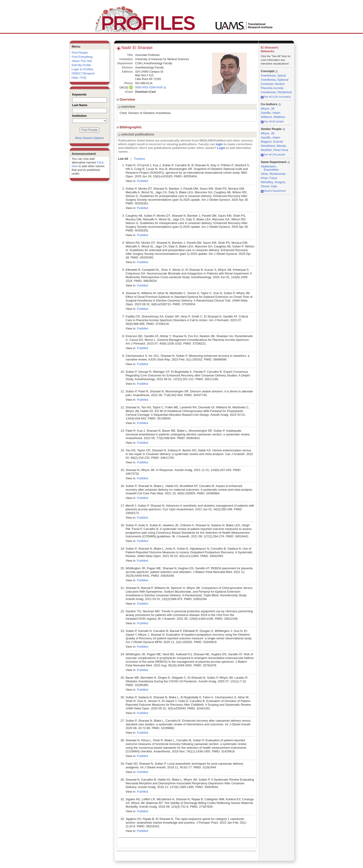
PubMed (142, 181)
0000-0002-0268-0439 (149, 87)
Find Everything (82, 57)
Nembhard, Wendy (273, 146)
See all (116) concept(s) (276, 97)
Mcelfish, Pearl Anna (275, 150)
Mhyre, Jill (268, 109)
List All (123, 159)
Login (221, 148)
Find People (80, 53)
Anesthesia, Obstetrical (276, 92)
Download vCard (146, 92)
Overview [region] (126, 99)
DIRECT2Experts (83, 73)
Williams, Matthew (273, 117)
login (219, 144)
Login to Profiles (83, 69)
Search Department (273, 191)
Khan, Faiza (269, 178)
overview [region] (127, 107)
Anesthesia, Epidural (275, 80)
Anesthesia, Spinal (273, 75)
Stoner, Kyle (269, 186)
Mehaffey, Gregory (273, 182)
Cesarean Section (273, 84)
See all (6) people (272, 121)
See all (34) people (273, 154)
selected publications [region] (136, 134)
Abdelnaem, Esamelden (270, 168)
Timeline (139, 159)
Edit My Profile (81, 65)
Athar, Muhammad (273, 174)
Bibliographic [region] (130, 127)
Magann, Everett (272, 142)
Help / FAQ (79, 78)
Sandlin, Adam (271, 113)
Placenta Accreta (272, 88)
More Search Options (89, 138)
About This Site (82, 61)
